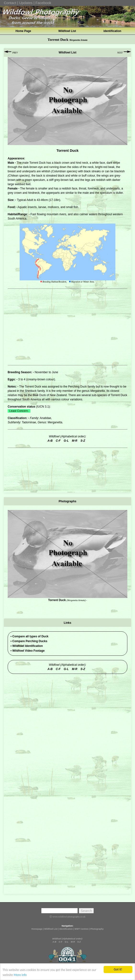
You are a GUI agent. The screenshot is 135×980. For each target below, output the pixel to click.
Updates (26, 3)
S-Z (79, 942)
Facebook (43, 3)
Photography (97, 929)
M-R (73, 942)
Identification (66, 929)
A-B (54, 942)
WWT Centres (82, 929)
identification (112, 31)
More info (20, 975)
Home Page (23, 31)
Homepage (37, 929)
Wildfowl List (67, 31)
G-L (66, 942)
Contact (10, 3)
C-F (60, 942)
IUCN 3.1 (43, 407)
